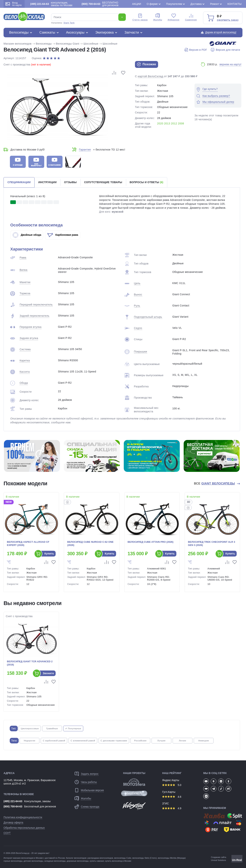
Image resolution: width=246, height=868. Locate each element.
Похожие (147, 64)
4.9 (172, 808)
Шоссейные (91, 44)
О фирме (152, 4)
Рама (23, 258)
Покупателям (174, 4)
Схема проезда (90, 807)
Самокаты (47, 32)
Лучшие (161, 741)
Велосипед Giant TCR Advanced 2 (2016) (30, 663)
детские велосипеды (33, 861)
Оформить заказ (228, 20)
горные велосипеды (13, 861)
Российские (140, 741)
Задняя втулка (29, 338)
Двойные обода (27, 235)
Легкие (183, 741)
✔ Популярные (73, 728)
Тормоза (25, 293)
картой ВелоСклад (151, 76)
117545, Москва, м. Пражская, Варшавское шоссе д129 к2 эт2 (30, 782)
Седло (138, 328)
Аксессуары (75, 32)
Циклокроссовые (30, 728)
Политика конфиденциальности (23, 817)
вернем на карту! (230, 64)
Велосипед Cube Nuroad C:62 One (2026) (90, 543)
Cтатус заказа (140, 17)
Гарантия (85, 150)
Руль (137, 306)
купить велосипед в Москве (118, 861)
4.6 (172, 797)
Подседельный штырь (148, 317)
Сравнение (191, 17)
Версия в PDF (196, 50)
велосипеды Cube (123, 858)
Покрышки (141, 352)
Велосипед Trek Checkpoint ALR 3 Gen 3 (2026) (212, 543)
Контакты (234, 4)
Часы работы (89, 782)
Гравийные (52, 728)
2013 (167, 123)
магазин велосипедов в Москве (28, 858)
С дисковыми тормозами (114, 741)
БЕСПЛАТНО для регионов (100, 4)
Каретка (25, 361)
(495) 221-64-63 (13, 801)
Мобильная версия (92, 790)
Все (215, 484)
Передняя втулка (31, 327)
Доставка (196, 4)
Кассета (25, 372)
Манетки (25, 282)
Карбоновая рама (63, 235)
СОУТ (7, 833)
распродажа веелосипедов (100, 858)
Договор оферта (13, 822)
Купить (49, 554)
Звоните (48, 673)
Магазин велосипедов (18, 44)
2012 (174, 123)
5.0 (172, 785)
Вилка (24, 270)
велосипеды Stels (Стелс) (144, 858)
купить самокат (97, 861)
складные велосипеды (55, 861)
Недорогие (29, 741)
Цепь (137, 283)
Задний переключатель (34, 316)
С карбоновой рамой (54, 741)
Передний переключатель (36, 305)
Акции (137, 4)
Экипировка (105, 32)
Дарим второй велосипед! (221, 32)
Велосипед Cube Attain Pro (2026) (151, 542)
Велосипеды (19, 32)
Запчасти (132, 32)
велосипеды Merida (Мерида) (172, 858)
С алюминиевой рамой (83, 741)
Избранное (174, 17)
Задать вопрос (90, 774)
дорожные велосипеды (78, 861)
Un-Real (237, 860)
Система (25, 349)
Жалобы (158, 17)
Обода (24, 383)
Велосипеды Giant (68, 44)
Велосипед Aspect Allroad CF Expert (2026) (28, 543)
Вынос (138, 294)
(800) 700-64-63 (13, 806)
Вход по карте (14, 4)
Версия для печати (225, 50)
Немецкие (204, 741)
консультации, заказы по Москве (51, 4)
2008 (181, 123)
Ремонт (214, 4)
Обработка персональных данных (24, 828)
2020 (160, 123)
